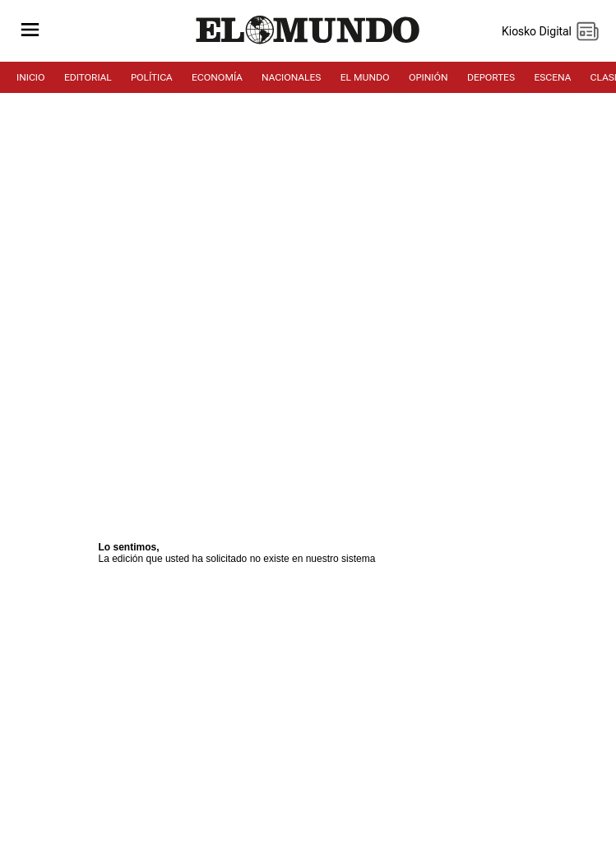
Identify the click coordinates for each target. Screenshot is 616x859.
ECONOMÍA (217, 77)
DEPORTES (491, 77)
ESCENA (552, 77)
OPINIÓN (428, 77)
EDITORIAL (88, 77)
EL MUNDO (365, 77)
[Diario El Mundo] (308, 44)
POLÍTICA (152, 77)
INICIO (31, 77)
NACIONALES (291, 77)
